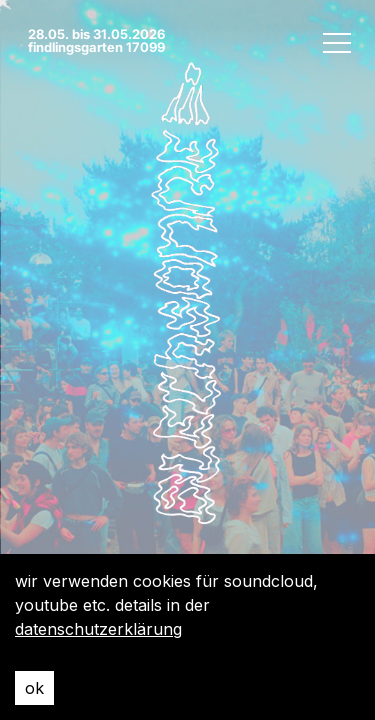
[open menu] (337, 42)
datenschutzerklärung (98, 629)
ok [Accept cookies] (34, 688)
